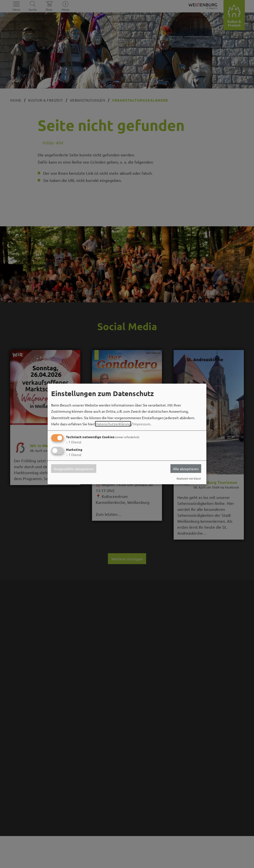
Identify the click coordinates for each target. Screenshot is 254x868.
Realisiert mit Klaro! (189, 478)
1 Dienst (74, 442)
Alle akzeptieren (186, 468)
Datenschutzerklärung (113, 424)
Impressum (142, 424)
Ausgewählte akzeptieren (74, 468)
